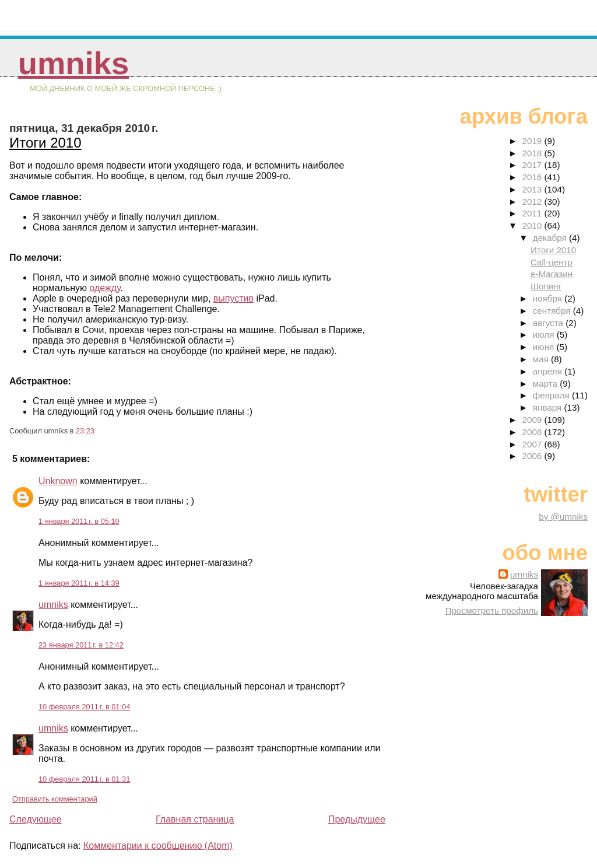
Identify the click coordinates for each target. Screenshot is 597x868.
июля (545, 335)
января (549, 407)
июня (545, 347)
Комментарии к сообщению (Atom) (158, 846)
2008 (533, 432)
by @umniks (563, 517)
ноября (549, 298)
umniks (73, 63)
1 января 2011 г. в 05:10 (79, 521)
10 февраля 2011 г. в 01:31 (84, 779)
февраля (552, 395)
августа (549, 323)
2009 (533, 420)
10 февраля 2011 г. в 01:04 (84, 707)
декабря (551, 238)
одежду (105, 288)
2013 (533, 189)
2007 (533, 444)
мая (542, 359)
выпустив (233, 298)
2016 (533, 177)
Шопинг (546, 286)
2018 (533, 153)
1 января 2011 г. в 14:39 (79, 583)
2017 (533, 165)
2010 (533, 225)
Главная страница (195, 819)
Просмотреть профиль (492, 610)
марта (546, 384)
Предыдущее (357, 819)
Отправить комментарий (55, 799)
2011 (533, 213)
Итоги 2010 (45, 143)
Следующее (36, 819)
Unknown (58, 481)
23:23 (85, 431)
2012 (533, 202)
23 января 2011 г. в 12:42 (81, 645)
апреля (549, 371)
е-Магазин (552, 274)
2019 (533, 141)
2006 (533, 456)
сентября (553, 311)
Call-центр (552, 262)
